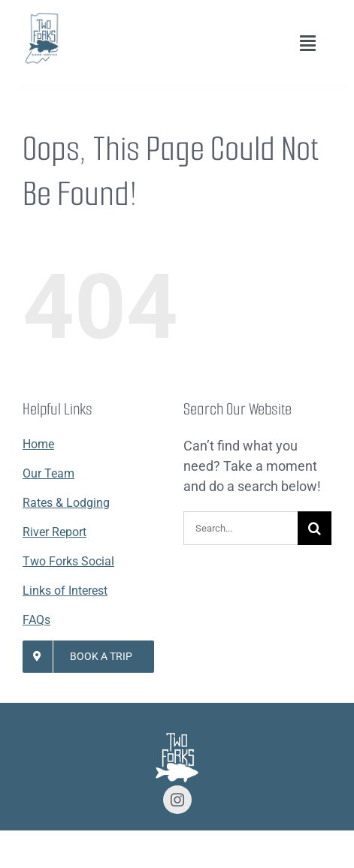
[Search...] (241, 528)
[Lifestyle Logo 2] (41, 18)
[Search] (315, 528)
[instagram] (177, 800)
